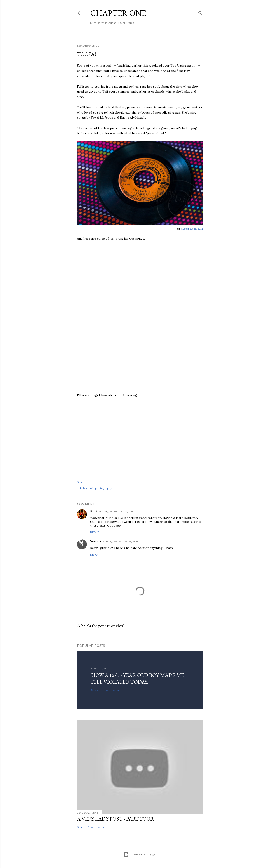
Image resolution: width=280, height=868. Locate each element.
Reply (94, 532)
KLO (94, 511)
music (90, 488)
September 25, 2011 (192, 229)
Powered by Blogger (140, 854)
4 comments (96, 827)
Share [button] (81, 482)
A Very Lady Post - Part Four (115, 819)
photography (104, 488)
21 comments (110, 690)
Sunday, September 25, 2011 (116, 511)
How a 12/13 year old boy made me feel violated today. (138, 678)
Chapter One (118, 13)
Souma (96, 541)
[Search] (200, 12)
